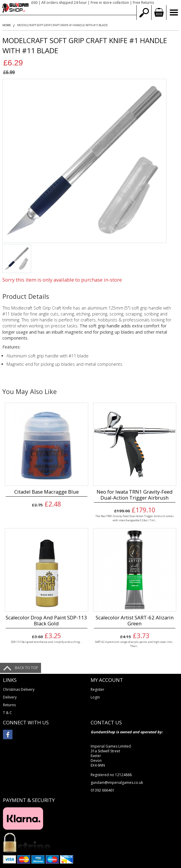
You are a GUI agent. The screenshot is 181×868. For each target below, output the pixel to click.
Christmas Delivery (19, 689)
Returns (9, 705)
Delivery (10, 697)
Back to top (26, 668)
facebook (8, 734)
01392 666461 (103, 790)
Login (95, 697)
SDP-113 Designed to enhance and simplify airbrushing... (46, 642)
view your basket (159, 12)
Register (97, 689)
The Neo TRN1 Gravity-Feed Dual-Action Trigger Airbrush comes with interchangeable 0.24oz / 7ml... (135, 518)
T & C (7, 713)
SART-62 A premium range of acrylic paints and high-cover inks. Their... (134, 644)
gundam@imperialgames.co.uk (117, 783)
